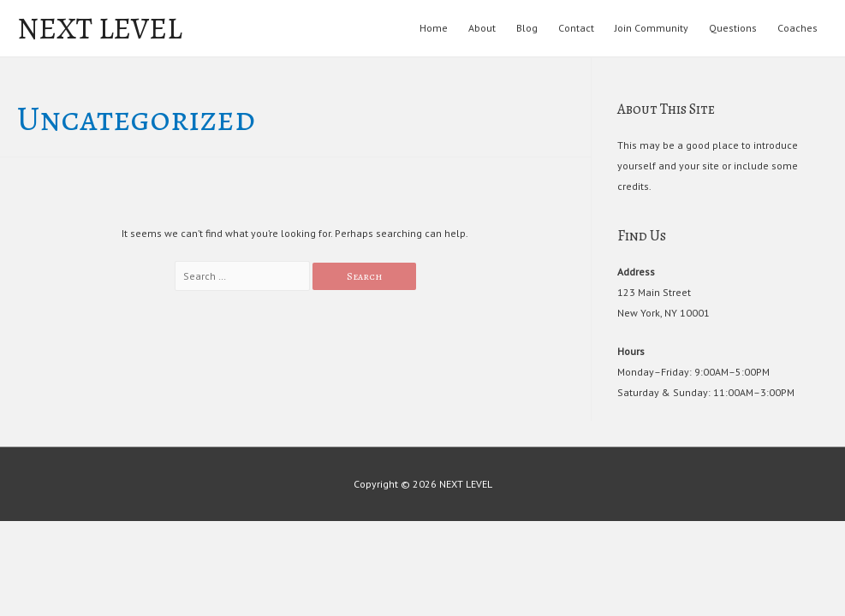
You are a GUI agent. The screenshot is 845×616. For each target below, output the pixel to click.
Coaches (797, 28)
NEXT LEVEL (100, 28)
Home (434, 28)
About (482, 28)
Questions (733, 28)
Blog (527, 28)
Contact (576, 28)
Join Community (652, 28)
